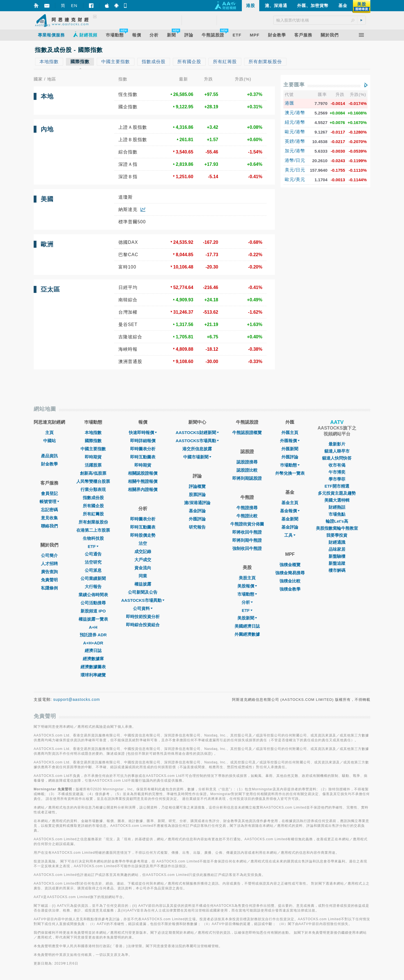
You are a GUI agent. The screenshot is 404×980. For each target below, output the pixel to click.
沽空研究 (93, 562)
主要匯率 (294, 85)
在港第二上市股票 (93, 530)
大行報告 (93, 587)
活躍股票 (93, 465)
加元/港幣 (295, 151)
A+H (93, 627)
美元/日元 (295, 170)
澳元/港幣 (295, 113)
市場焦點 (337, 514)
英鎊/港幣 (295, 141)
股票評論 (197, 494)
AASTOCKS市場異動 (143, 600)
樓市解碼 (337, 570)
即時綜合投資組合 (143, 625)
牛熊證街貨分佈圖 (247, 524)
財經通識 (337, 542)
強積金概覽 (290, 565)
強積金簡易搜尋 (290, 573)
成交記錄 (143, 551)
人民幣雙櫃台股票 (93, 481)
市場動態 (247, 594)
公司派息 (93, 570)
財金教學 (49, 464)
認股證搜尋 (247, 462)
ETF (93, 546)
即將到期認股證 (247, 478)
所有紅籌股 (93, 514)
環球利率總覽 (93, 675)
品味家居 (337, 549)
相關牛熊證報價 (143, 481)
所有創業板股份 (93, 522)
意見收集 (49, 518)
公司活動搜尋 (93, 603)
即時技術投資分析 (143, 617)
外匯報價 (290, 441)
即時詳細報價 (143, 441)
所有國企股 (93, 506)
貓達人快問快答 (337, 458)
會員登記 (49, 493)
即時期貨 (93, 457)
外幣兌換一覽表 (290, 473)
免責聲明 (49, 580)
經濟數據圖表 (93, 667)
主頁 (49, 432)
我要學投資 (337, 535)
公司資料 (143, 608)
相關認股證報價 (143, 473)
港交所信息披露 (197, 449)
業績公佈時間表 (93, 595)
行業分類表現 (93, 489)
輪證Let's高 (337, 521)
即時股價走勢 (143, 535)
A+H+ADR (93, 643)
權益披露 (143, 584)
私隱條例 (49, 588)
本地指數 (93, 432)
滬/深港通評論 (197, 503)
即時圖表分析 (143, 449)
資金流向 (143, 568)
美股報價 (247, 586)
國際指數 (93, 441)
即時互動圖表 (143, 457)
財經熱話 (337, 507)
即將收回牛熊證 (247, 532)
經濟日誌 (93, 650)
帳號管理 (49, 502)
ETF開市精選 (337, 486)
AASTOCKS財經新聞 (197, 432)
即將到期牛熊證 (247, 540)
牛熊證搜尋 (247, 508)
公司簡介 (49, 555)
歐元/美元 (295, 179)
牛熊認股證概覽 (247, 432)
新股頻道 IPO (93, 611)
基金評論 (197, 511)
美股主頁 (247, 578)
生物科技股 (93, 538)
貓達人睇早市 (337, 451)
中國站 (50, 441)
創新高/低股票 (93, 473)
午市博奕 (337, 472)
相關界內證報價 (143, 489)
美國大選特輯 (337, 500)
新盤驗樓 (337, 556)
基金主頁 (290, 503)
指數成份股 (93, 498)
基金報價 (290, 511)
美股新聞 (247, 618)
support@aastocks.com (77, 699)
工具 (290, 535)
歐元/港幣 (295, 132)
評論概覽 (197, 486)
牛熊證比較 (247, 516)
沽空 (143, 543)
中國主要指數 (93, 449)
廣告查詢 (49, 572)
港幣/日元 (295, 160)
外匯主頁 (290, 432)
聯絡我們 (49, 526)
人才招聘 (49, 564)
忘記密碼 (49, 510)
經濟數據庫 (93, 659)
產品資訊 (49, 456)
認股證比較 (247, 470)
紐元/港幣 (295, 122)
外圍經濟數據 (247, 634)
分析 (247, 602)
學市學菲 (337, 479)
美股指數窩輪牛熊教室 (337, 528)
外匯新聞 (290, 449)
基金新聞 (290, 519)
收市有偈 (337, 465)
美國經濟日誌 (247, 626)
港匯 (290, 103)
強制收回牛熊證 (247, 548)
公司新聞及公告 (143, 592)
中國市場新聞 (197, 457)
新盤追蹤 (337, 563)
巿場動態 (290, 465)
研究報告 (197, 527)
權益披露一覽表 (93, 619)
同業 (143, 576)
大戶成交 (143, 560)
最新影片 (337, 444)
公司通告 (93, 554)
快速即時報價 (143, 432)
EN (74, 5)
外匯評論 (197, 519)
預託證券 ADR (93, 635)
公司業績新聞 (93, 578)
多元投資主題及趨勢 (337, 493)
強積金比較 (290, 581)
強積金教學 (290, 589)
